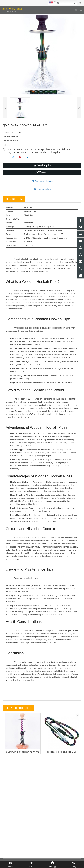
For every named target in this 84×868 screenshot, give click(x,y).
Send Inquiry (42, 165)
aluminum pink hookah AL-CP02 (23, 752)
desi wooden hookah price (48, 152)
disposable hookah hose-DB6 (61, 752)
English (56, 2)
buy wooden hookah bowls (59, 149)
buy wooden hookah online (21, 152)
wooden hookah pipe (35, 149)
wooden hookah (15, 149)
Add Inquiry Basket (42, 181)
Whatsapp (42, 172)
